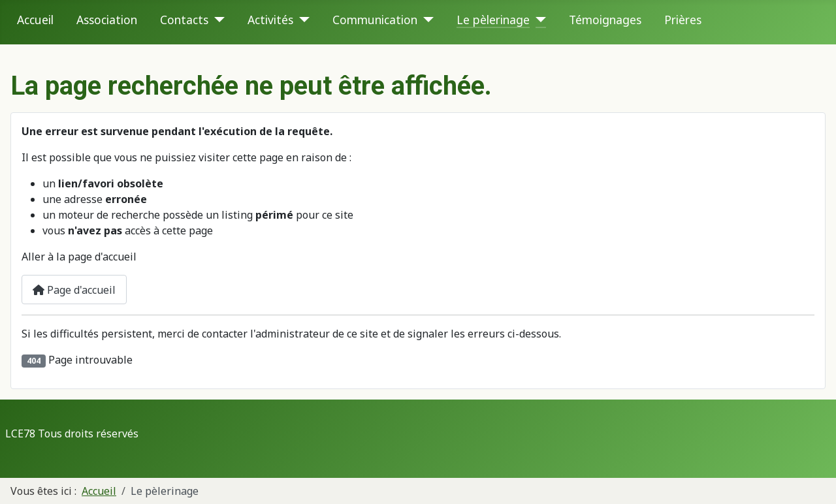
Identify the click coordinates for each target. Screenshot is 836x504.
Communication (375, 20)
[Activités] (301, 20)
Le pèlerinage (493, 20)
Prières (683, 20)
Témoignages (605, 20)
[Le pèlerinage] (538, 20)
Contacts (184, 20)
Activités (270, 20)
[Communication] (426, 20)
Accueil (35, 20)
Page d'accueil (74, 290)
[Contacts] (217, 20)
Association (107, 20)
